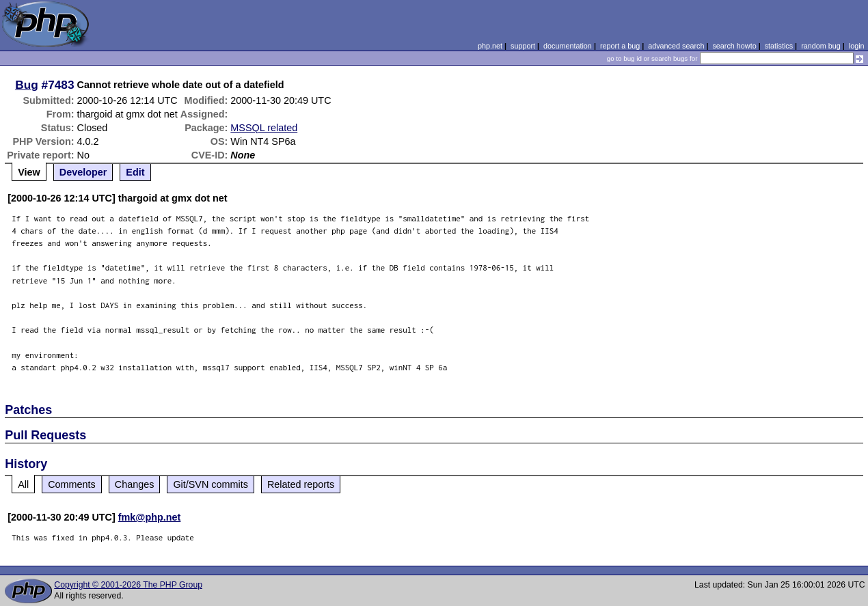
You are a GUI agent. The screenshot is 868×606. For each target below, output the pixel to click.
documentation (568, 46)
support (523, 46)
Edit (135, 172)
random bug (821, 46)
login (857, 46)
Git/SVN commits (211, 484)
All (23, 484)
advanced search (676, 46)
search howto (734, 46)
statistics (779, 46)
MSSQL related (264, 128)
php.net (490, 46)
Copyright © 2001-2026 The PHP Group (128, 585)
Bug (27, 85)
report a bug (620, 46)
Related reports (301, 484)
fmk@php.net (150, 517)
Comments (72, 484)
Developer (83, 172)
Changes (135, 484)
